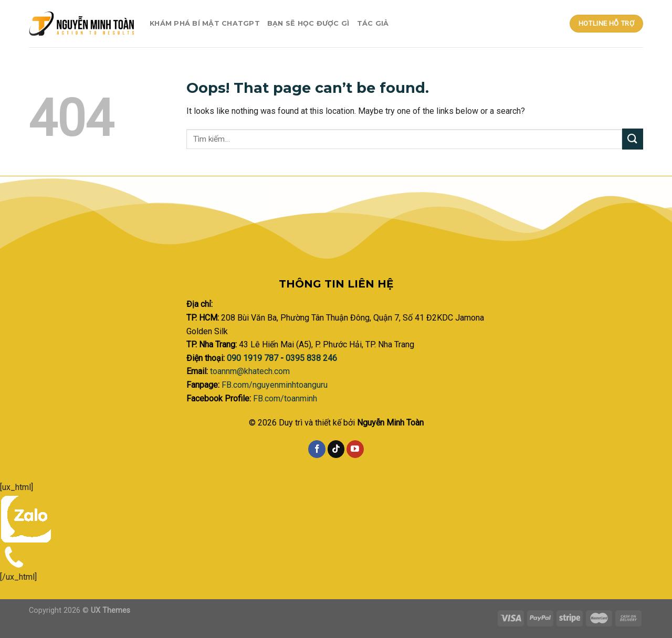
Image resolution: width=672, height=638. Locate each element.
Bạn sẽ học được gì (308, 23)
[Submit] (633, 139)
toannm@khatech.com (250, 371)
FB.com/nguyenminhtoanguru (275, 385)
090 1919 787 (254, 358)
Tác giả (373, 23)
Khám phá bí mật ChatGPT (205, 23)
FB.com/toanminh (285, 398)
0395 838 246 (311, 358)
